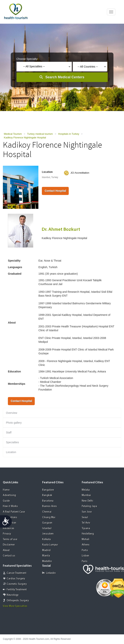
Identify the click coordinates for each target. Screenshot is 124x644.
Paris (85, 561)
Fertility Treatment (17, 590)
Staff (9, 432)
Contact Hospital (55, 191)
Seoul (85, 517)
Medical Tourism (13, 134)
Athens (86, 545)
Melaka (86, 490)
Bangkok (47, 495)
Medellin (47, 561)
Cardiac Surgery (16, 579)
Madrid (46, 550)
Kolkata (47, 539)
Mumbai (86, 495)
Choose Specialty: (27, 59)
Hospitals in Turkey (69, 134)
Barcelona (48, 501)
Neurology (13, 595)
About (6, 550)
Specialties (12, 442)
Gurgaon (47, 523)
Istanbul (47, 528)
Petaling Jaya (89, 506)
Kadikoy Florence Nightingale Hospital (25, 138)
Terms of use (10, 539)
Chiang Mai (49, 517)
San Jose (87, 512)
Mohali (86, 539)
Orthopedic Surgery (18, 601)
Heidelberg (88, 534)
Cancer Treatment (17, 573)
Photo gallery (14, 423)
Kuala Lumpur (50, 545)
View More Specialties (15, 606)
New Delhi (88, 501)
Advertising (10, 495)
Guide (6, 501)
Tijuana (86, 528)
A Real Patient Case (14, 512)
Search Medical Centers (65, 77)
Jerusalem (48, 534)
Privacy (7, 534)
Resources (9, 528)
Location (11, 452)
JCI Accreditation (80, 173)
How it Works (10, 506)
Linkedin (49, 573)
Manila (46, 556)
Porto (85, 550)
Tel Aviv (86, 523)
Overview (12, 413)
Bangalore (48, 490)
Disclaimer (9, 545)
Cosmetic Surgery (17, 584)
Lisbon (86, 556)
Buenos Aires (50, 506)
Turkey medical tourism (40, 134)
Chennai (47, 512)
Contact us (9, 556)
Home (6, 490)
